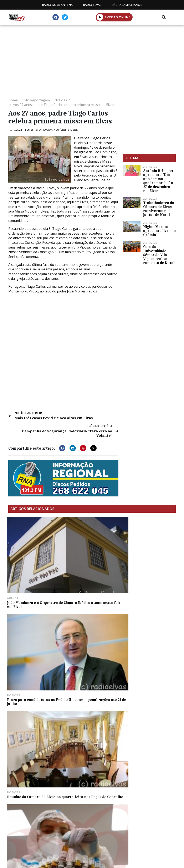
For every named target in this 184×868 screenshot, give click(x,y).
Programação (99, 821)
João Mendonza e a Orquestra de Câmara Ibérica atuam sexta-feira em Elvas (34, 562)
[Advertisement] (92, 60)
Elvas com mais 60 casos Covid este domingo (92, 617)
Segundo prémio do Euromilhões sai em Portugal (34, 674)
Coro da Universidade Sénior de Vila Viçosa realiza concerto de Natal (159, 255)
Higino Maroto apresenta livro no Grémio (159, 231)
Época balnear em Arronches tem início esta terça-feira (91, 674)
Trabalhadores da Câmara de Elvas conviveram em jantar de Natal (159, 209)
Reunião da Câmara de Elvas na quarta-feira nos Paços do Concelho (148, 562)
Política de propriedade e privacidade (92, 826)
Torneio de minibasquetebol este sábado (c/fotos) (147, 617)
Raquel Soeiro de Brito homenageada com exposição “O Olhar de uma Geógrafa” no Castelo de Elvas (148, 735)
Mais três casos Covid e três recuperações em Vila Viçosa (91, 731)
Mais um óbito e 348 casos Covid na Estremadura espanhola (31, 619)
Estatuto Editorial (60, 821)
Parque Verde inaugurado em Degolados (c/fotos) (34, 731)
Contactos (131, 821)
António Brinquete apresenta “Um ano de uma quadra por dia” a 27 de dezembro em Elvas (159, 181)
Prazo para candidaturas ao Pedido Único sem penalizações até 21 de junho (90, 562)
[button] (62, 447)
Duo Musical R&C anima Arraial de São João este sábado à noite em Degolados (148, 676)
